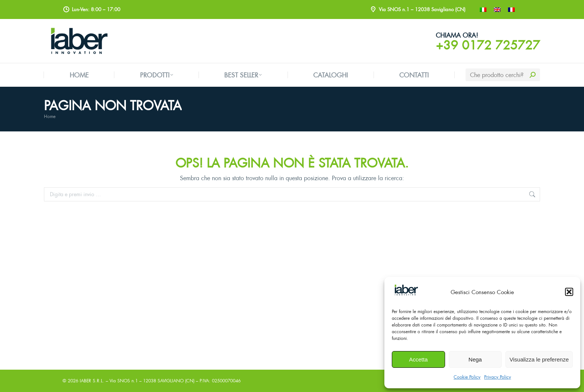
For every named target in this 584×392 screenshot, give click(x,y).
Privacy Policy (498, 377)
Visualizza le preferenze (539, 359)
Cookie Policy (467, 377)
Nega (475, 359)
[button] (569, 292)
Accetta (418, 359)
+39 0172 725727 (488, 45)
